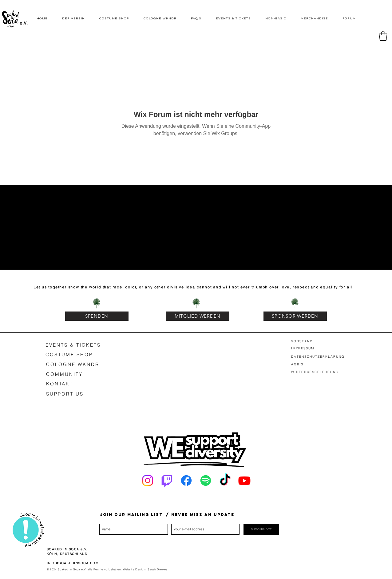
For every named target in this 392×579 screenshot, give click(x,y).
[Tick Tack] (225, 480)
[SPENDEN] (97, 316)
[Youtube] (244, 480)
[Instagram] (148, 480)
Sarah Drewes (157, 569)
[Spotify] (206, 480)
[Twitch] (167, 480)
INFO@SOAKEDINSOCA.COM (73, 563)
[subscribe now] (261, 529)
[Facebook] (186, 480)
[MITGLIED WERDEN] (198, 316)
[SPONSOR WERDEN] (295, 316)
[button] (383, 36)
